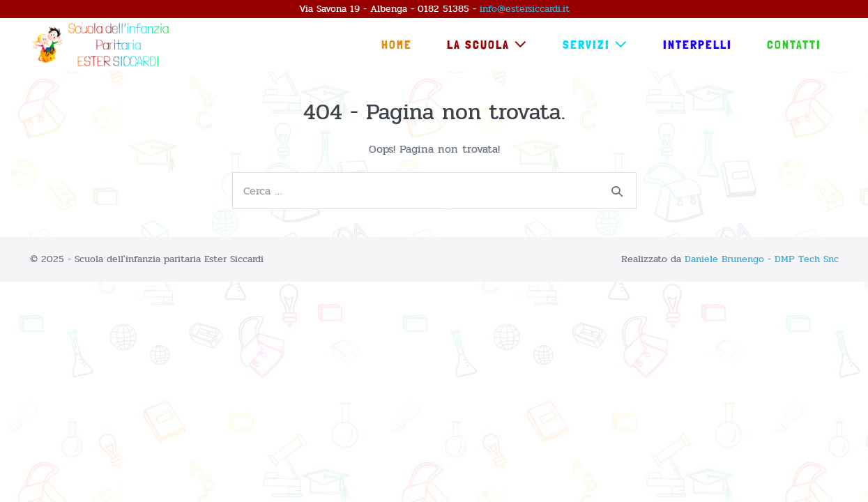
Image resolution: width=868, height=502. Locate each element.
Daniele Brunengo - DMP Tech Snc (762, 259)
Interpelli (698, 44)
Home (397, 44)
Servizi (595, 44)
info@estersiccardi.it (525, 9)
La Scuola (487, 44)
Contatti (794, 44)
